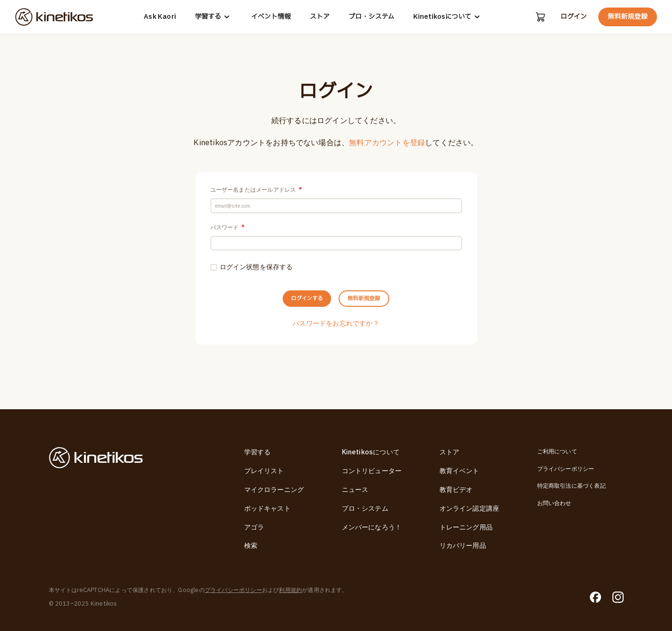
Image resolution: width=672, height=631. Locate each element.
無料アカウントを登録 (387, 143)
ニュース (355, 490)
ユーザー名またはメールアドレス (256, 190)
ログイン (573, 17)
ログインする (297, 315)
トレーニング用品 (466, 527)
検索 (251, 546)
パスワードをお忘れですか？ (336, 343)
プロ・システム (371, 17)
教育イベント (460, 471)
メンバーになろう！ (372, 527)
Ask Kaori (159, 17)
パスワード (228, 233)
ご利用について (557, 452)
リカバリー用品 (463, 546)
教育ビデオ (456, 490)
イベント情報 (271, 17)
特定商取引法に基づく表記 (572, 486)
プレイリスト (264, 471)
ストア (319, 17)
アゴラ (254, 527)
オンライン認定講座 (470, 509)
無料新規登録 (628, 17)
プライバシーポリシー (566, 469)
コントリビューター (372, 471)
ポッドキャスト (267, 509)
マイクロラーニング (274, 490)
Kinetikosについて (448, 17)
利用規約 (290, 590)
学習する (213, 17)
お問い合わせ (554, 503)
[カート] (540, 17)
